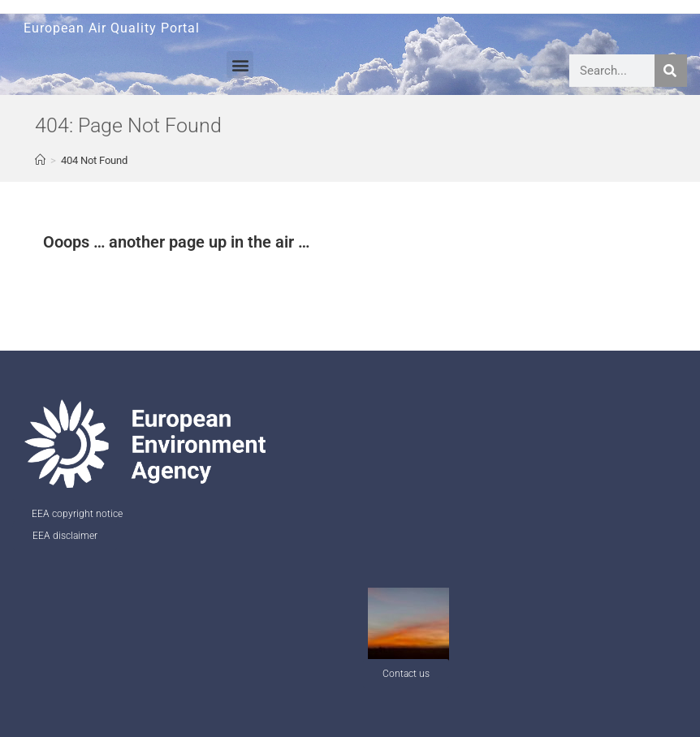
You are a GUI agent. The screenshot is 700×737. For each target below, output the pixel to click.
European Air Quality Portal (112, 28)
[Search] (671, 71)
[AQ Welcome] (40, 160)
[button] (240, 65)
